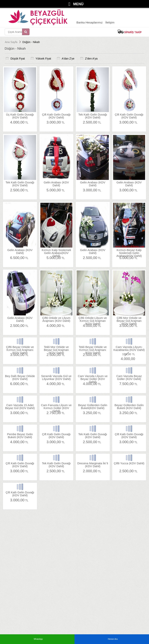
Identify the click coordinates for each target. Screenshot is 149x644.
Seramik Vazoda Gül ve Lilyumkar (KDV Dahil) (56, 377)
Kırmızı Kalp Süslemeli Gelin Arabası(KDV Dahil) (56, 251)
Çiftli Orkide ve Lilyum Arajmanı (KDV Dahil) (56, 319)
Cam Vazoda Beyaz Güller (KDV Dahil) (129, 377)
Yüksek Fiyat (43, 59)
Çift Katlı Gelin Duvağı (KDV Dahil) (56, 116)
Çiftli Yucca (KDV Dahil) (129, 463)
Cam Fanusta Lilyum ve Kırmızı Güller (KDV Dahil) (56, 406)
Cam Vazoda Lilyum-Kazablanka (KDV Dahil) (129, 348)
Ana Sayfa (11, 42)
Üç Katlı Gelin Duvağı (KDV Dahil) (20, 116)
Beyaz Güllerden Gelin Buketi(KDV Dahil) (93, 406)
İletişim (110, 22)
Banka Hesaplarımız (90, 22)
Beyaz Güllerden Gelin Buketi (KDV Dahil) (129, 406)
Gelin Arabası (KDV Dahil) (56, 184)
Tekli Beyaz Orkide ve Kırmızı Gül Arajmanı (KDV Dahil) (93, 348)
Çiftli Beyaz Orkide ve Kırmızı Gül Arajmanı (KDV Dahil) (20, 348)
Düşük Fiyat (18, 59)
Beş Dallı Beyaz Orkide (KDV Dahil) (20, 377)
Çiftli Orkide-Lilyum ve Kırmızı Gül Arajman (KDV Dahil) (93, 319)
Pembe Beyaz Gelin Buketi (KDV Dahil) (20, 436)
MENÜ (78, 4)
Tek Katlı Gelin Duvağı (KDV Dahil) (93, 116)
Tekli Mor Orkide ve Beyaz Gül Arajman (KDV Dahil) (56, 348)
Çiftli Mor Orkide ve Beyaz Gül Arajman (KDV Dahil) (129, 319)
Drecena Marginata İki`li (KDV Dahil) (93, 465)
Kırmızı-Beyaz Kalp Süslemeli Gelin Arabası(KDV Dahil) (129, 251)
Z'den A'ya (91, 59)
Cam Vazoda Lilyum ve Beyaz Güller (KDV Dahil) (93, 377)
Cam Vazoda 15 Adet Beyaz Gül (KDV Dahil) (20, 406)
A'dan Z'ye (68, 59)
